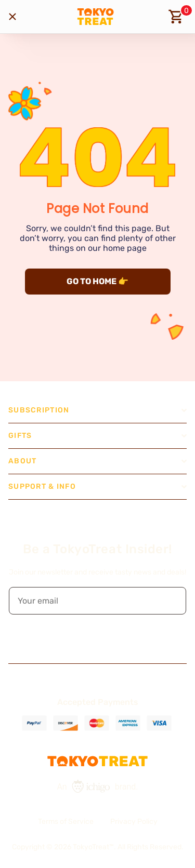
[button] (171, 601)
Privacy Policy (134, 822)
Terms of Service (66, 822)
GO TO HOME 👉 (97, 281)
